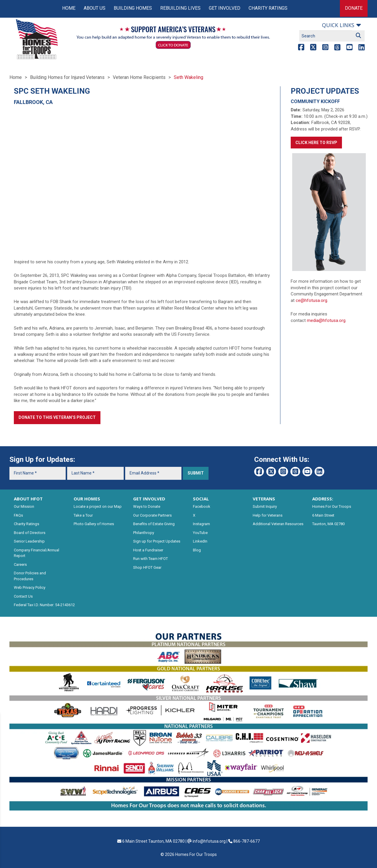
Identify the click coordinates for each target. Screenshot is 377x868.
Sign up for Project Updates (157, 541)
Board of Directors (30, 533)
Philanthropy (144, 533)
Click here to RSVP (316, 143)
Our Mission (24, 506)
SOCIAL (201, 499)
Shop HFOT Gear (147, 567)
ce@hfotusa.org (311, 300)
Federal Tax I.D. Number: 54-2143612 (44, 605)
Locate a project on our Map (98, 506)
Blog (197, 550)
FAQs (18, 515)
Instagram (201, 524)
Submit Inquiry (265, 506)
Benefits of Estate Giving (154, 524)
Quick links (338, 25)
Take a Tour (83, 515)
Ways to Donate (147, 506)
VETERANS (264, 499)
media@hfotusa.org (326, 320)
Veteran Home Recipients (139, 77)
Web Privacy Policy (30, 587)
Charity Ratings (268, 8)
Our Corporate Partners (152, 515)
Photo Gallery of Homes (94, 524)
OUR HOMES (87, 499)
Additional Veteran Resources (278, 524)
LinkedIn (200, 541)
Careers (20, 564)
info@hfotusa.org (209, 841)
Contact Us (23, 596)
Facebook (202, 506)
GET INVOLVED (149, 499)
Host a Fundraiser (148, 550)
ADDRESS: (323, 499)
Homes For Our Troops (332, 506)
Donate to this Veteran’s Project (57, 417)
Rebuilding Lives (180, 8)
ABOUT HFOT (28, 499)
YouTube (200, 533)
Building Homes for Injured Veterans (67, 77)
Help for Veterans (268, 515)
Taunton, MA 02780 (328, 524)
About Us (95, 8)
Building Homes (133, 8)
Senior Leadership (29, 541)
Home (69, 8)
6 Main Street (323, 515)
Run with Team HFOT (151, 559)
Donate (354, 8)
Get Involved (225, 8)
